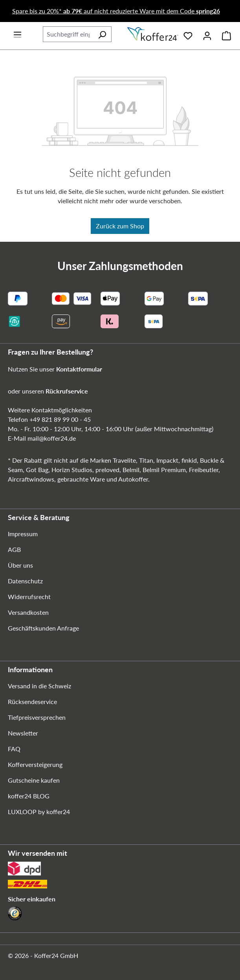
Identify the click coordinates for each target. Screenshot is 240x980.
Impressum (23, 534)
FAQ (14, 749)
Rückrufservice (67, 391)
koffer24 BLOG (29, 796)
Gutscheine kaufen (34, 780)
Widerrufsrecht (29, 597)
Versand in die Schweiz (39, 686)
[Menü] (17, 32)
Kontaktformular (79, 369)
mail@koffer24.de (52, 438)
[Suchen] (102, 34)
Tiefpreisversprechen (37, 717)
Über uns (20, 565)
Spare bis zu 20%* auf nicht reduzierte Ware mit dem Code (116, 11)
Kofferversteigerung (35, 764)
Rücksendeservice (32, 701)
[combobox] (68, 34)
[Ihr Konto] (207, 34)
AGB (14, 549)
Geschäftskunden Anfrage (43, 628)
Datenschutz (25, 581)
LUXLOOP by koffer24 (39, 812)
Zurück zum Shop (120, 226)
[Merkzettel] (188, 34)
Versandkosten (28, 612)
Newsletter (23, 733)
